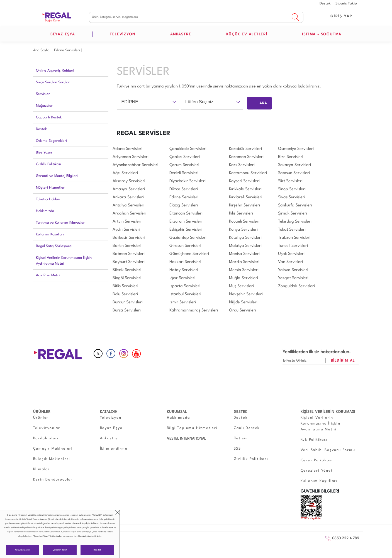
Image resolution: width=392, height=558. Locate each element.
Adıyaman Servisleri (131, 157)
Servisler (43, 94)
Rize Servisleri (291, 157)
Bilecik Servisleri (127, 270)
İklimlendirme (114, 449)
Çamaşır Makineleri (53, 449)
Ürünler (41, 418)
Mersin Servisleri (244, 270)
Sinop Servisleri (292, 189)
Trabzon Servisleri (294, 238)
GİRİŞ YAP (341, 16)
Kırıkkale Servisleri (245, 189)
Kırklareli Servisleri (246, 197)
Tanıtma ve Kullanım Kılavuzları (61, 223)
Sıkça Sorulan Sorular (53, 82)
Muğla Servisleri (244, 278)
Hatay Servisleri (184, 270)
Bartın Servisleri (127, 246)
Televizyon (111, 418)
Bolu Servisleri (125, 294)
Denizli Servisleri (184, 173)
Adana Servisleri (127, 149)
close (117, 512)
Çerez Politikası (99, 532)
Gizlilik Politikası (48, 164)
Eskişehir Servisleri (186, 230)
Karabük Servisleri (245, 149)
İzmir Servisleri (183, 302)
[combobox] (148, 102)
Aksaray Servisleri (129, 181)
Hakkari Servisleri (185, 262)
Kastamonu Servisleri (248, 173)
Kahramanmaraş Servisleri (194, 310)
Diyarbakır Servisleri (188, 181)
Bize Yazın (44, 153)
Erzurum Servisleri (186, 222)
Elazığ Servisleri (184, 205)
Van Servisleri (290, 262)
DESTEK (241, 412)
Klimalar (42, 469)
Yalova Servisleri (293, 270)
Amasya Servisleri (129, 189)
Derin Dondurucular (53, 480)
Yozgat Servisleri (293, 278)
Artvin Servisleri (127, 222)
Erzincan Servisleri (186, 214)
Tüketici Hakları (48, 199)
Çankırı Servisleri (185, 157)
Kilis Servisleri (241, 214)
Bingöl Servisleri (127, 278)
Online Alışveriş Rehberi (55, 71)
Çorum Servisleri (184, 165)
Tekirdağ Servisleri (295, 222)
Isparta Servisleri (185, 286)
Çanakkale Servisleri (188, 149)
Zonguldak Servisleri (296, 286)
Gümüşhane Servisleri (189, 254)
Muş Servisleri (241, 286)
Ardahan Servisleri (129, 214)
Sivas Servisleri (292, 197)
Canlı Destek (247, 428)
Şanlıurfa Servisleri (295, 205)
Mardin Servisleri (244, 262)
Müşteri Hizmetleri (51, 188)
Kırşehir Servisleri (244, 205)
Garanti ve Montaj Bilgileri (57, 176)
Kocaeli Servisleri (244, 222)
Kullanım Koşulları (50, 234)
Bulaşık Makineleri (52, 459)
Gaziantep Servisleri (188, 238)
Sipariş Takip (346, 3)
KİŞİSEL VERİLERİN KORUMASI (328, 412)
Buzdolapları (46, 438)
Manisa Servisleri (244, 254)
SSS (237, 449)
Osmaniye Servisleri (296, 149)
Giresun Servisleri (185, 246)
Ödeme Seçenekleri (51, 141)
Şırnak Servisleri (293, 214)
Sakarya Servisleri (294, 165)
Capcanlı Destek (49, 117)
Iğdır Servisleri (182, 278)
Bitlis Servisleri (125, 286)
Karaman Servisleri (246, 157)
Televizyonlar (47, 428)
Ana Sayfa (41, 50)
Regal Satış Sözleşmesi (54, 246)
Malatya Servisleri (245, 246)
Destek (325, 3)
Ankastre (109, 438)
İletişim (241, 438)
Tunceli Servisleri (293, 246)
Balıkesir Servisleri (129, 238)
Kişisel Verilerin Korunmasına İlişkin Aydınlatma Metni (64, 261)
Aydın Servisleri (126, 230)
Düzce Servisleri (184, 189)
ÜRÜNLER (42, 412)
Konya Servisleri (243, 230)
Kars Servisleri (242, 165)
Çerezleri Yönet (60, 550)
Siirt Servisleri (290, 181)
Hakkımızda (45, 211)
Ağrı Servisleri (125, 173)
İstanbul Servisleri (185, 294)
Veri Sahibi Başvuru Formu (328, 450)
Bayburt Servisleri (129, 262)
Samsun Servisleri (294, 173)
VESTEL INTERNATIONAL (186, 439)
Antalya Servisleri (128, 205)
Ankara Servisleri (128, 197)
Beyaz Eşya (111, 428)
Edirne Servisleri (67, 50)
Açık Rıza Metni (48, 275)
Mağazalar (44, 106)
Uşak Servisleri (291, 254)
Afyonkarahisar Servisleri (135, 165)
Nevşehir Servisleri (246, 294)
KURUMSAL (177, 412)
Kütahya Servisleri (245, 238)
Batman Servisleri (129, 254)
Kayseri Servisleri (244, 181)
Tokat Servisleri (292, 230)
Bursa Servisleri (127, 310)
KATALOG (109, 412)
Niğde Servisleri (243, 302)
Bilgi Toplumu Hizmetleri (192, 428)
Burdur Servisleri (128, 302)
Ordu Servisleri (243, 310)
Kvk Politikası (314, 440)
